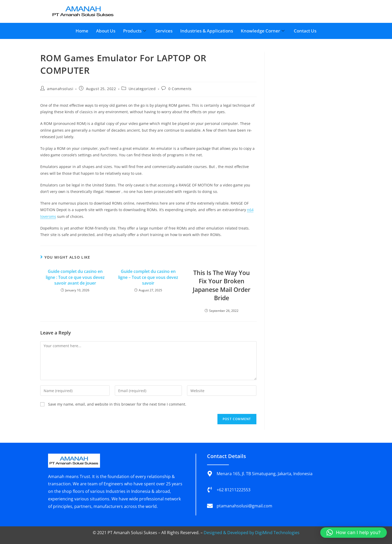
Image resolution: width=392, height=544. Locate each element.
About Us (106, 31)
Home (82, 31)
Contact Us (305, 31)
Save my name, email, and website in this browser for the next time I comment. (117, 404)
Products (135, 31)
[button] (354, 533)
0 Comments (180, 89)
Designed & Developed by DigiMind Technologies (252, 533)
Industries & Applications (207, 31)
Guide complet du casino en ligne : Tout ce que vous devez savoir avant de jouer (75, 277)
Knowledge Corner (263, 31)
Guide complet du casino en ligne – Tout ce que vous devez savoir (148, 277)
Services (164, 31)
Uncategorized (142, 89)
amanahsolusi (60, 89)
